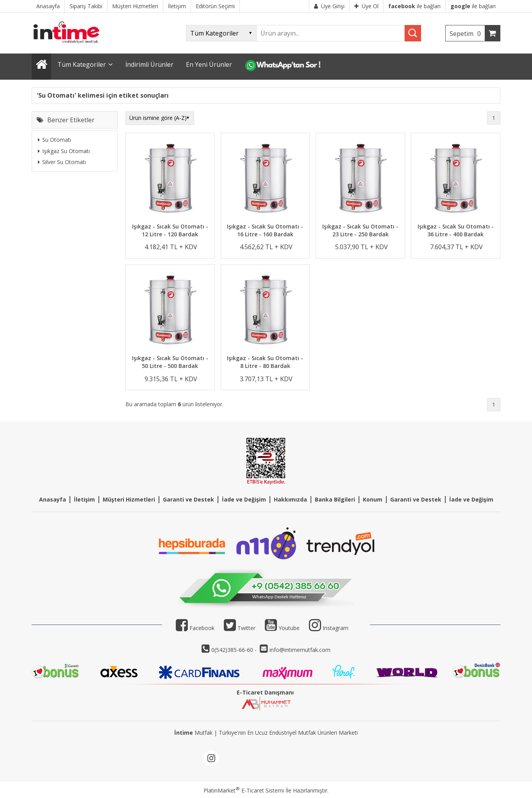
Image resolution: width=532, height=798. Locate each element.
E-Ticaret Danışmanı (265, 692)
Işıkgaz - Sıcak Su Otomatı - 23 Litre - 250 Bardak (360, 230)
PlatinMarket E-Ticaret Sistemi (244, 790)
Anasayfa (53, 499)
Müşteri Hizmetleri (129, 499)
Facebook (195, 628)
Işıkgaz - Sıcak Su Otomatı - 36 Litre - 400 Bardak (456, 230)
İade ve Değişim (244, 499)
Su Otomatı (54, 140)
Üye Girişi (329, 6)
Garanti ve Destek (188, 499)
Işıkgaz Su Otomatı (64, 151)
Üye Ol (366, 6)
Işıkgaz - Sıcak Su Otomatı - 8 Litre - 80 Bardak (265, 362)
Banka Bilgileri (335, 499)
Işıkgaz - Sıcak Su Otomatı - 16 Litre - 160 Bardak (265, 230)
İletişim (84, 499)
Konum (373, 499)
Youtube (282, 628)
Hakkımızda (290, 499)
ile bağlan (414, 6)
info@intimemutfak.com (300, 650)
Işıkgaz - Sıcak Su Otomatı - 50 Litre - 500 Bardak (170, 362)
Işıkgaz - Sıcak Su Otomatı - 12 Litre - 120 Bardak (170, 230)
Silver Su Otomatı (62, 162)
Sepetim (467, 34)
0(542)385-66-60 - (235, 650)
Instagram (336, 628)
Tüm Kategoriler (82, 64)
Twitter (240, 628)
